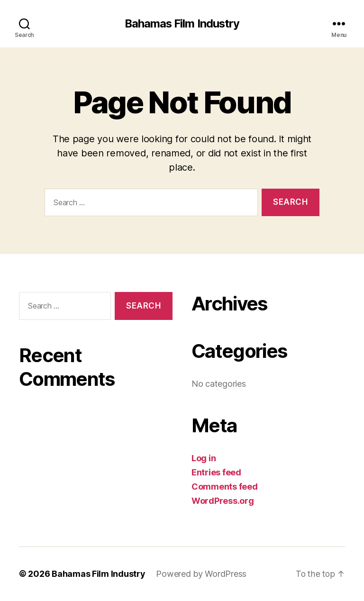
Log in (204, 459)
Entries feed (216, 473)
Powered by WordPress (202, 574)
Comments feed (225, 487)
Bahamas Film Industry (182, 24)
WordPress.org (223, 501)
